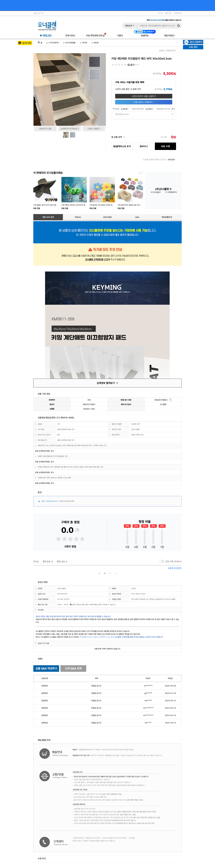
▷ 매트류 (95, 43)
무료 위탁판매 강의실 (96, 36)
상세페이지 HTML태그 (70, 129)
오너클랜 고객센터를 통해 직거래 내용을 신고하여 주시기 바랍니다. (139, 637)
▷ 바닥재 (83, 43)
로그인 (160, 13)
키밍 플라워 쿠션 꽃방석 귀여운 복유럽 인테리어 (105, 205)
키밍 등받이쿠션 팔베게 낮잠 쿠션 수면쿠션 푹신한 (134, 205)
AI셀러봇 (145, 36)
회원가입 (168, 13)
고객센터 (178, 13)
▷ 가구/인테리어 (53, 43)
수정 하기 (42, 859)
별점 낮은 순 (62, 561)
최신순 (36, 561)
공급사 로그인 (38, 13)
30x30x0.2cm (144, 114)
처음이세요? (169, 36)
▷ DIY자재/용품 (69, 43)
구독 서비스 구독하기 (144, 102)
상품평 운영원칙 (175, 568)
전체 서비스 (70, 36)
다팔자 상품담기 (94, 129)
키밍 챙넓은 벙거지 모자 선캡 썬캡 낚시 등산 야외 (50, 205)
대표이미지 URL (45, 129)
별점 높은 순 (48, 561)
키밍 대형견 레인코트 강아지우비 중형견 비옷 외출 (78, 205)
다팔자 (120, 36)
